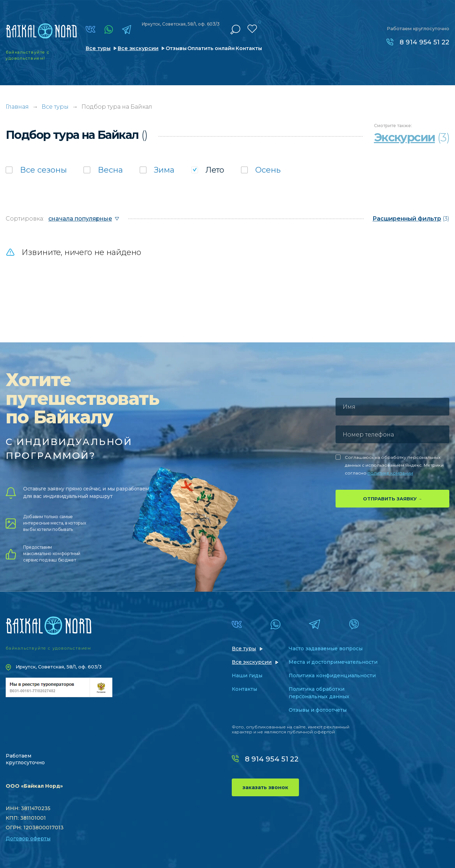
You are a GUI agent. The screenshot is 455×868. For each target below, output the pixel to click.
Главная (17, 107)
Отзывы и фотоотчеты (318, 710)
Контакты (249, 48)
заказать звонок (265, 787)
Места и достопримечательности (333, 662)
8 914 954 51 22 (424, 42)
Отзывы (176, 48)
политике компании (390, 473)
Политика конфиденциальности (332, 676)
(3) (411, 219)
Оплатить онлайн (211, 48)
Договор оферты (28, 839)
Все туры (98, 48)
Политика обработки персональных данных (319, 693)
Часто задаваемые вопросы (326, 649)
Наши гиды (247, 676)
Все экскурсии (138, 48)
